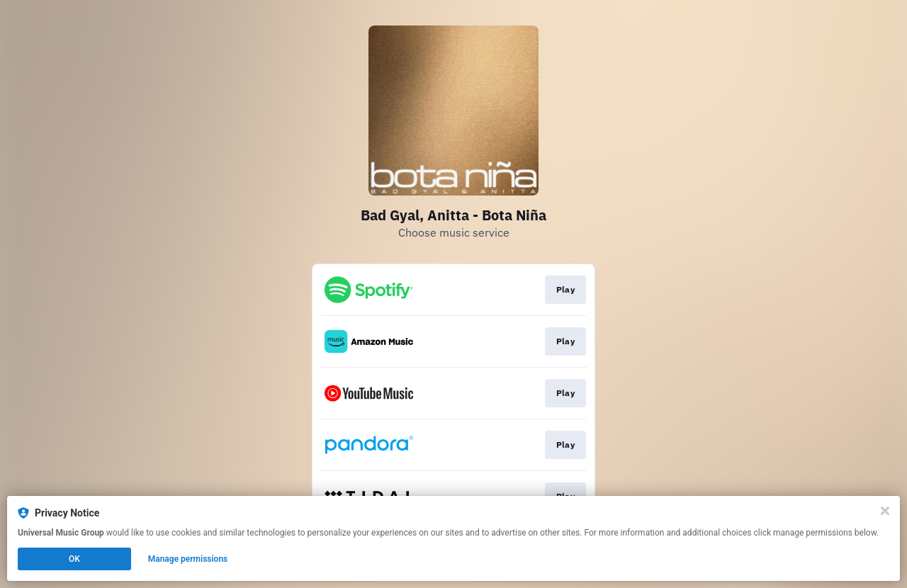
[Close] (885, 511)
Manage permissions (188, 559)
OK (74, 559)
